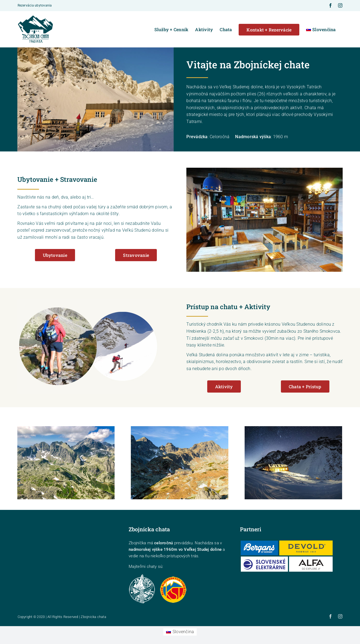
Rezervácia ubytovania (35, 5)
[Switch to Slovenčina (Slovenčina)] (180, 632)
